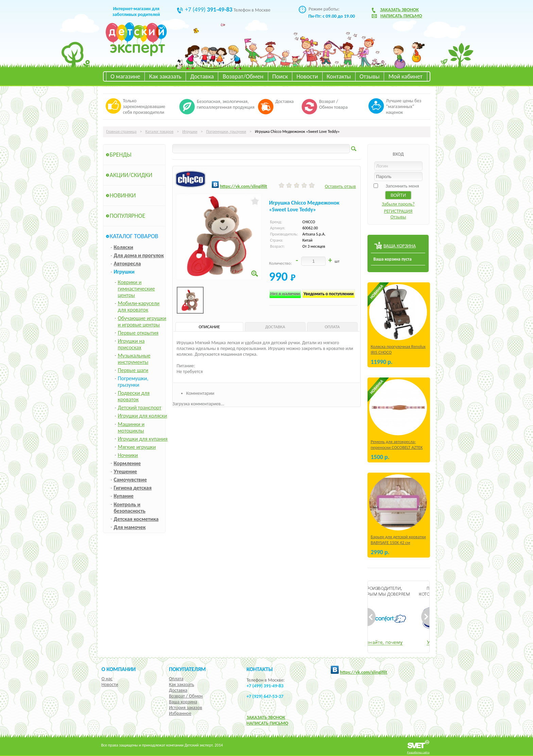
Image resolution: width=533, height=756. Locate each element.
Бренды (121, 155)
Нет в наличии (285, 294)
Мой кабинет (406, 76)
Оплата (176, 679)
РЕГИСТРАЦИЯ (398, 211)
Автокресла (127, 263)
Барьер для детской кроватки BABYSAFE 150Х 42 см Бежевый (398, 542)
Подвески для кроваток (134, 396)
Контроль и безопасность (130, 508)
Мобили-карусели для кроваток (139, 306)
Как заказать (165, 76)
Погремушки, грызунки (226, 131)
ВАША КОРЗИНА (400, 246)
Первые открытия (138, 333)
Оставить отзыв (340, 186)
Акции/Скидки (131, 175)
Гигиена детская (133, 488)
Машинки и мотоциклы (131, 427)
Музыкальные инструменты (134, 359)
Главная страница (122, 131)
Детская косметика (136, 519)
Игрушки (190, 131)
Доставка (202, 76)
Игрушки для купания (143, 439)
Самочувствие (131, 480)
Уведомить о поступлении (329, 294)
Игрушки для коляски (143, 416)
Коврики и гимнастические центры (136, 289)
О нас (107, 679)
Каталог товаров (160, 131)
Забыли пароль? (398, 204)
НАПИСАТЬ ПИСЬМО (267, 723)
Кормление (127, 463)
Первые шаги (133, 370)
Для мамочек (130, 527)
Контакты (339, 76)
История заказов (186, 708)
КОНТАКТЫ (260, 669)
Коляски (124, 247)
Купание (124, 496)
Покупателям (187, 669)
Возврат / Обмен (186, 696)
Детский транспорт (140, 408)
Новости (307, 76)
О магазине (125, 76)
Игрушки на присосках (131, 344)
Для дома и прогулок (139, 255)
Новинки (123, 195)
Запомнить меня (402, 186)
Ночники (128, 455)
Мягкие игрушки (137, 447)
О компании (119, 669)
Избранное (180, 713)
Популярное (128, 216)
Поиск (280, 76)
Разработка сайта (418, 752)
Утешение (126, 471)
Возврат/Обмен (243, 76)
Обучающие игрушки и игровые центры (142, 321)
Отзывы (370, 76)
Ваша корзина (183, 702)
